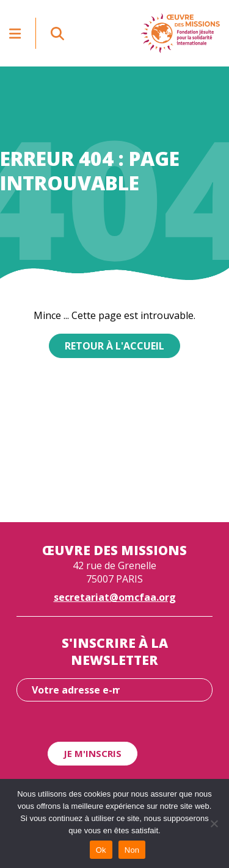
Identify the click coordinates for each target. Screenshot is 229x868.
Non (132, 850)
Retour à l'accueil (114, 346)
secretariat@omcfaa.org (115, 597)
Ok (101, 850)
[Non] (214, 823)
